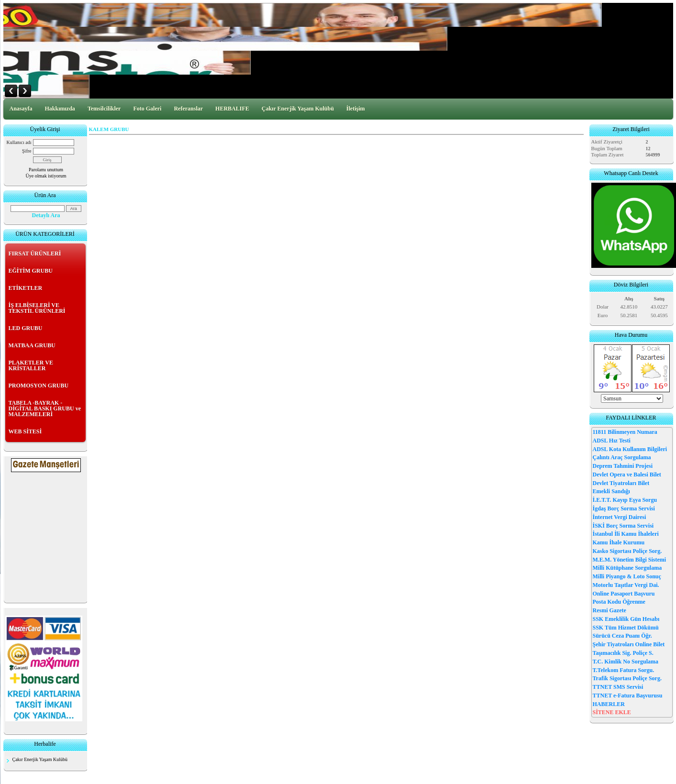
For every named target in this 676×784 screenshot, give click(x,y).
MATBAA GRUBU (32, 345)
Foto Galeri (147, 109)
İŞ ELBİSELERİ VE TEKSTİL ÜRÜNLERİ (37, 308)
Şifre (27, 151)
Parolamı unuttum (46, 170)
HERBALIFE (232, 109)
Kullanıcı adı (19, 142)
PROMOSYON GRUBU (39, 386)
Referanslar (188, 109)
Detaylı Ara (46, 215)
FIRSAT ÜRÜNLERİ (35, 254)
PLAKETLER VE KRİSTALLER (31, 365)
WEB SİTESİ (25, 431)
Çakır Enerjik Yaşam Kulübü (298, 109)
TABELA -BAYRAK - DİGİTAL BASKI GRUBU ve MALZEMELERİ (45, 409)
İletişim (356, 109)
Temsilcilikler (104, 109)
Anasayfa (21, 109)
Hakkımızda (60, 109)
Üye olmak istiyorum (46, 176)
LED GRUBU (26, 328)
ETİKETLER (26, 288)
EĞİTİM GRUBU (31, 271)
